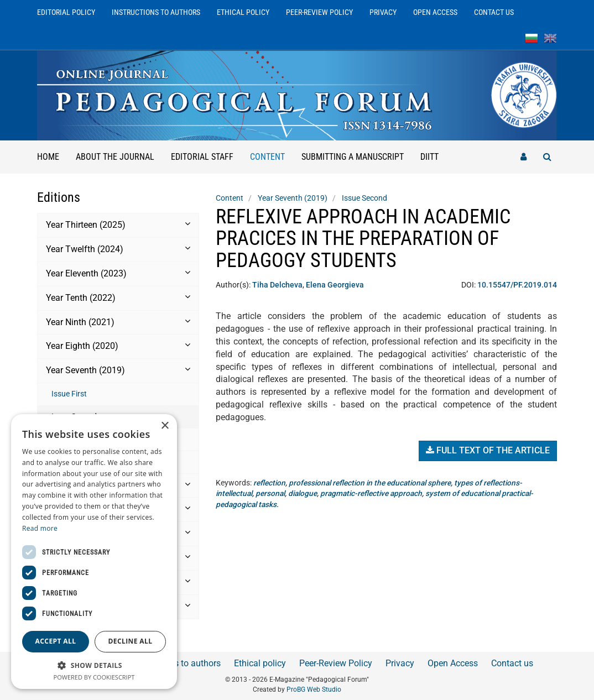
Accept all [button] (56, 641)
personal (273, 493)
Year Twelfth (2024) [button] (118, 249)
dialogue (306, 493)
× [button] (165, 426)
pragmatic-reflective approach (376, 493)
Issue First (69, 394)
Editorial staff (202, 157)
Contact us (494, 12)
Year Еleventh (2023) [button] (118, 273)
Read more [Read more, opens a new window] (40, 528)
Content (272, 151)
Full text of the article (488, 450)
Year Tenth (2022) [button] (118, 297)
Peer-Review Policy (319, 12)
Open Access (435, 12)
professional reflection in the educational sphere (372, 483)
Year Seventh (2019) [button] (118, 370)
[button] (94, 665)
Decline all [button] (131, 641)
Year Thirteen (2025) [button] (118, 224)
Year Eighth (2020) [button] (118, 346)
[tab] (118, 225)
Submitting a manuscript (353, 157)
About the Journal (115, 157)
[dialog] (94, 552)
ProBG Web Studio (314, 689)
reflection (270, 483)
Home (48, 157)
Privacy (383, 12)
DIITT (429, 157)
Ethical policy (243, 12)
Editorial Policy (66, 12)
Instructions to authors (156, 12)
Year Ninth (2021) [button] (118, 322)
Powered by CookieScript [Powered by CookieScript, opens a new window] (94, 677)
